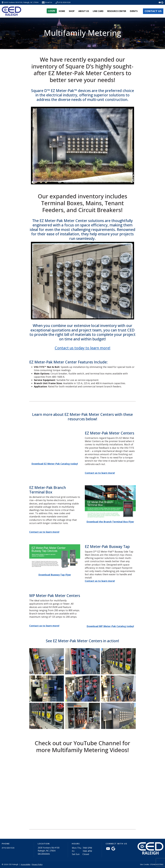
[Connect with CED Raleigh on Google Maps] (162, 2)
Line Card (98, 11)
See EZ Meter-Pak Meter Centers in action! (82, 641)
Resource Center (117, 11)
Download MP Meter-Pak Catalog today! (110, 626)
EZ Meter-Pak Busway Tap (107, 547)
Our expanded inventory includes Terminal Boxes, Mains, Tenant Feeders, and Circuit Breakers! (82, 203)
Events (134, 11)
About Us (84, 11)
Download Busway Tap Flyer (55, 575)
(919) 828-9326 (64, 2)
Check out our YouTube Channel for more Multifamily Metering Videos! (82, 746)
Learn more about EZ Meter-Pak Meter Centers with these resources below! (82, 417)
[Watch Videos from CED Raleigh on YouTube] (160, 2)
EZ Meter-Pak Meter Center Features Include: (68, 362)
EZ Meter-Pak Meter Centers (110, 433)
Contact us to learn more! (44, 532)
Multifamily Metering (82, 33)
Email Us (49, 2)
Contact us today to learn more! (82, 348)
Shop (72, 11)
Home (62, 11)
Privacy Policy (37, 864)
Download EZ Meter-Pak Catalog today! (55, 464)
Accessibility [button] (26, 864)
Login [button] (52, 11)
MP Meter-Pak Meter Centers (55, 596)
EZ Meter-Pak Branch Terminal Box (48, 490)
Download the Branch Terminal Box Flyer (110, 522)
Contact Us (153, 11)
